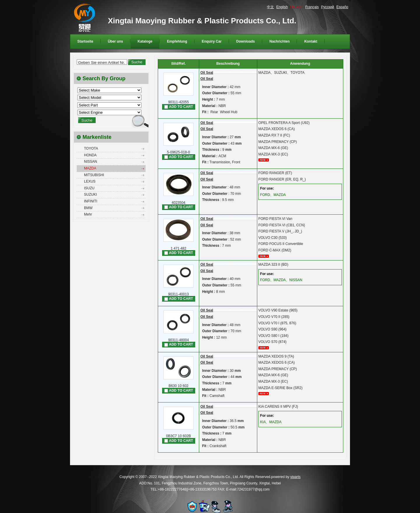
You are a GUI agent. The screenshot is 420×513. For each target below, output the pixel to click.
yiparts (295, 477)
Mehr (88, 214)
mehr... (266, 160)
